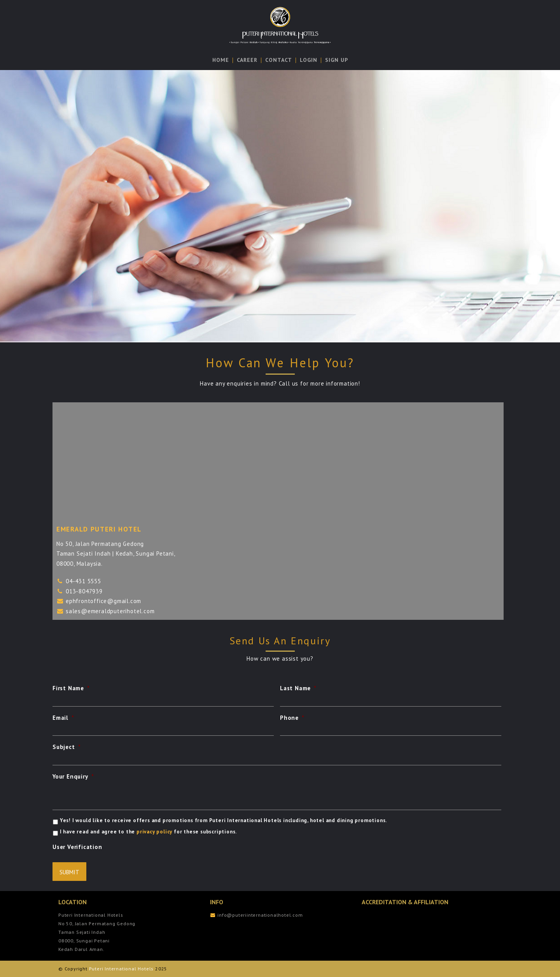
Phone (292, 718)
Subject (66, 747)
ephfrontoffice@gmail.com (103, 601)
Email (63, 718)
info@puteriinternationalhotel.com (260, 915)
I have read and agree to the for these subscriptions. (148, 832)
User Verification (77, 847)
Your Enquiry (73, 776)
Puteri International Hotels (122, 969)
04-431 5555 (83, 581)
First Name (71, 688)
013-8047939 (84, 591)
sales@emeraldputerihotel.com (110, 611)
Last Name (298, 688)
